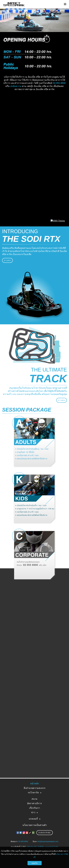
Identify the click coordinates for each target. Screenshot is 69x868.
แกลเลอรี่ (33, 819)
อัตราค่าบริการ (34, 803)
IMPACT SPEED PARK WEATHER (34, 103)
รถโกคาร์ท (33, 793)
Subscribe (45, 833)
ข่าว (33, 812)
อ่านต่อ (7, 260)
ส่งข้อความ (16, 86)
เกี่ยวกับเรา (35, 808)
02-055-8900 (59, 83)
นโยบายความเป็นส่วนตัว (35, 825)
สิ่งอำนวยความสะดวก (35, 788)
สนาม (34, 799)
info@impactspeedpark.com (48, 842)
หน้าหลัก (35, 784)
